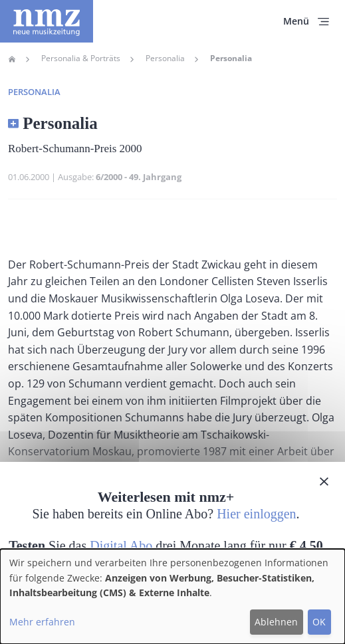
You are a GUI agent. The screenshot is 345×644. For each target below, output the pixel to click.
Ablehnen (276, 622)
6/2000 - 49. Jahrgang (139, 177)
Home (12, 59)
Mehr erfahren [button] (42, 622)
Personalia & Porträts (81, 58)
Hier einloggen (256, 514)
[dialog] (172, 596)
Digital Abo (121, 546)
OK (319, 622)
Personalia (165, 58)
